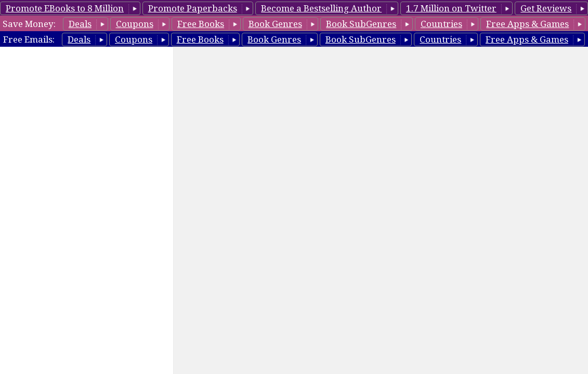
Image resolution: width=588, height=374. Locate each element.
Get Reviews (546, 8)
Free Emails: (29, 39)
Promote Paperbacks (193, 8)
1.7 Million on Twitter (451, 8)
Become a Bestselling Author (321, 8)
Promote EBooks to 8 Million (65, 8)
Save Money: (29, 24)
